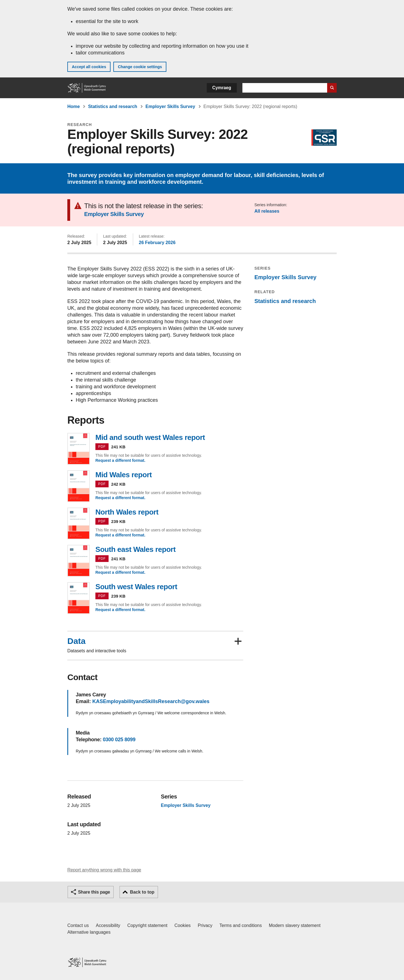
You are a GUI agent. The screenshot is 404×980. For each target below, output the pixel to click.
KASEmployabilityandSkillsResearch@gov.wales (151, 701)
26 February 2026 (157, 243)
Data (76, 641)
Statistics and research (113, 106)
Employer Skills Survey (170, 106)
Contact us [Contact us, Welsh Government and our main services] (78, 925)
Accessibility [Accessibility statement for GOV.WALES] (108, 925)
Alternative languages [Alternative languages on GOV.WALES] (89, 932)
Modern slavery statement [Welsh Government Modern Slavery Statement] (295, 925)
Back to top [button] (142, 892)
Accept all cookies (89, 67)
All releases (267, 211)
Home (74, 106)
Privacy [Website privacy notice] (205, 925)
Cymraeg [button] (222, 88)
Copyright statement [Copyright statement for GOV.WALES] (147, 925)
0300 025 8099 (119, 740)
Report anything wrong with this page (104, 870)
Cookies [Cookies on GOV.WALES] (183, 925)
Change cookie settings (140, 67)
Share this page (94, 892)
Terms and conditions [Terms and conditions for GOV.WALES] (241, 925)
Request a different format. (120, 460)
